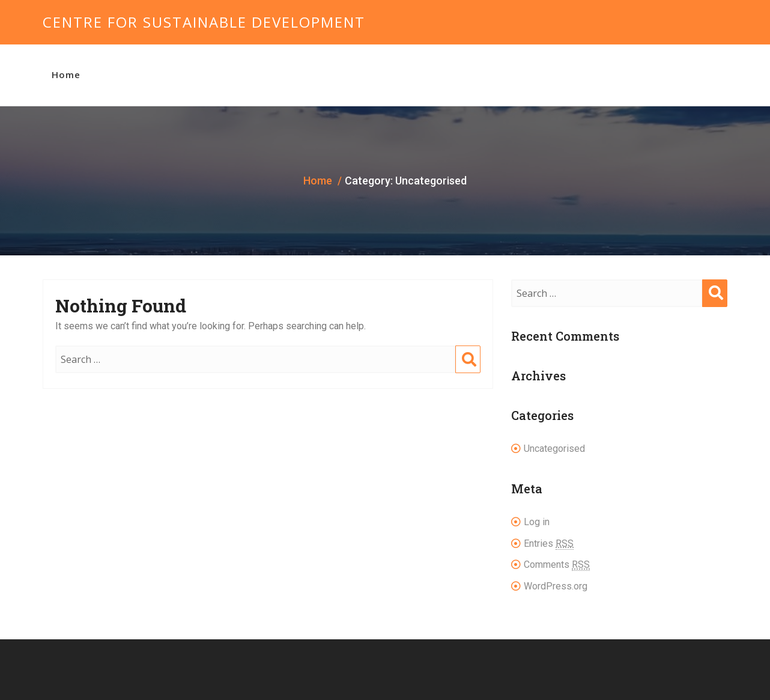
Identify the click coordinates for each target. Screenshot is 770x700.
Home (66, 75)
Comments (557, 565)
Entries (549, 544)
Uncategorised (554, 449)
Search (468, 371)
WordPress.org (556, 586)
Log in (537, 522)
